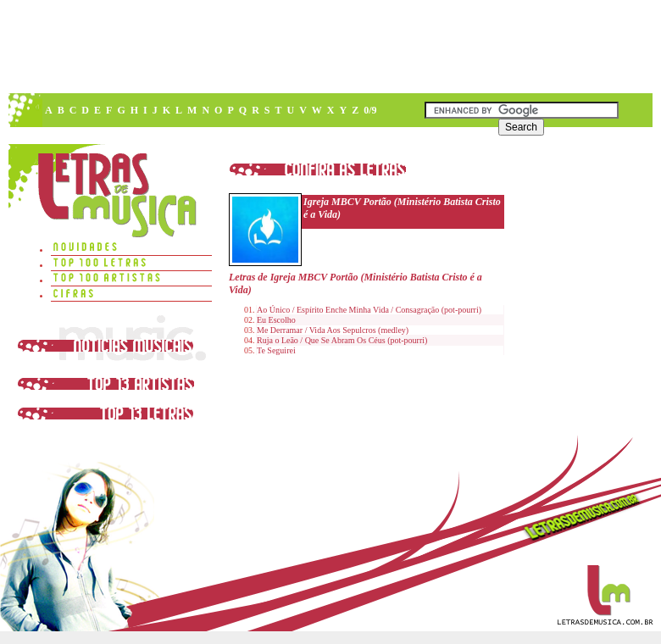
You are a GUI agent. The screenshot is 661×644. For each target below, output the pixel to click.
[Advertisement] (330, 47)
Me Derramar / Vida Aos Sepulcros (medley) (333, 330)
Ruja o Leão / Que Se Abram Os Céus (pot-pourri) (342, 340)
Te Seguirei (276, 350)
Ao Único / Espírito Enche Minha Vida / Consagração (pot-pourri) (369, 310)
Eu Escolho (276, 320)
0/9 (370, 110)
